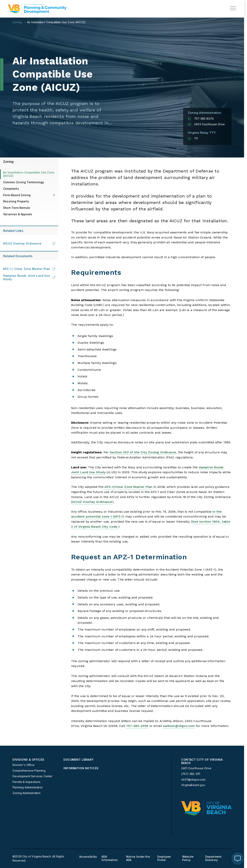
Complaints (11, 189)
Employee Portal (164, 858)
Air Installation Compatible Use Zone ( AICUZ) (56, 22)
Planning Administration (28, 788)
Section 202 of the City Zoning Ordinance (143, 452)
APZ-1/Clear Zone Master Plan (128, 487)
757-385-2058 (137, 726)
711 (193, 139)
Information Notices (81, 768)
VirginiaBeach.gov (193, 785)
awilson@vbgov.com (179, 726)
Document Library (79, 760)
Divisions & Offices (28, 760)
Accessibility (88, 857)
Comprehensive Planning (29, 771)
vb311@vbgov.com (193, 780)
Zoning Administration (27, 793)
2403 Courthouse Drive (206, 124)
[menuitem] (36, 777)
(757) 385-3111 (191, 774)
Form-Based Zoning (17, 195)
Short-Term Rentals (17, 208)
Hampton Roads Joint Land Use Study (29, 277)
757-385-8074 (201, 119)
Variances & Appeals (18, 214)
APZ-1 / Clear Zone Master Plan (29, 269)
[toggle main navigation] (233, 8)
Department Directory (213, 858)
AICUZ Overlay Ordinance (92, 502)
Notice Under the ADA (138, 858)
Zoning (17, 22)
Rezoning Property (16, 201)
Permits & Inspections (27, 782)
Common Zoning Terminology (24, 182)
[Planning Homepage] (37, 9)
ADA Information (110, 858)
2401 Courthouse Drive (196, 768)
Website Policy (188, 858)
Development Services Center (33, 776)
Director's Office (23, 765)
